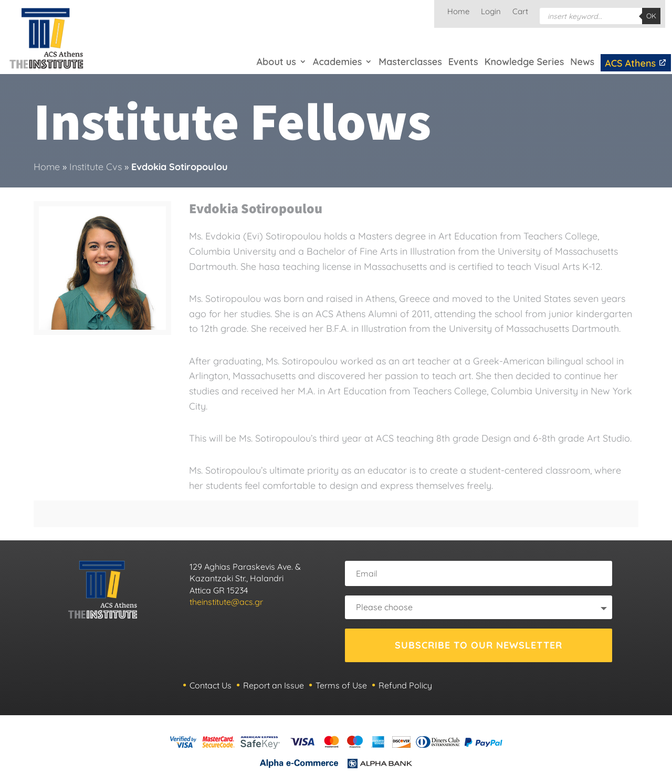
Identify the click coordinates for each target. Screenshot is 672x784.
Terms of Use (341, 685)
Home (458, 12)
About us (276, 62)
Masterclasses (410, 62)
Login (491, 12)
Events (463, 62)
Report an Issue (274, 685)
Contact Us (211, 685)
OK (651, 16)
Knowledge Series (524, 62)
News (582, 62)
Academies (337, 62)
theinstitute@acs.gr (226, 602)
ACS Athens (636, 63)
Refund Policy (405, 685)
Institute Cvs (96, 167)
